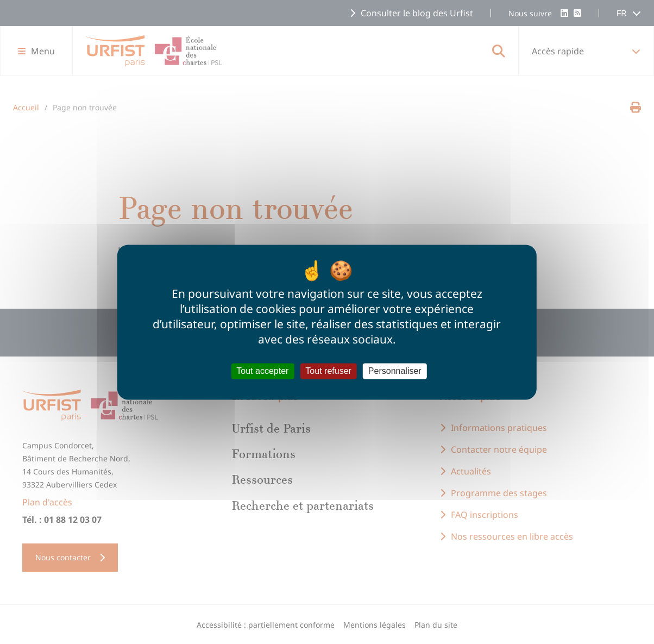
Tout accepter (262, 371)
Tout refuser (328, 371)
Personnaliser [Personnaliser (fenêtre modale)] (395, 371)
